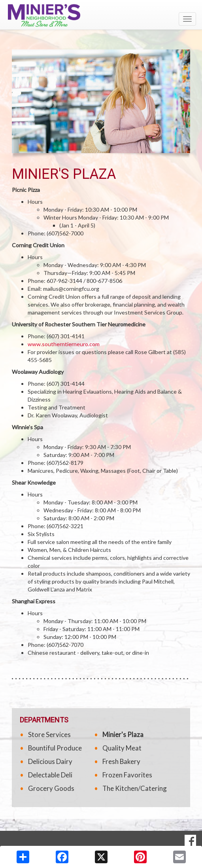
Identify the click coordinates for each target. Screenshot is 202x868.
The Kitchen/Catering (135, 788)
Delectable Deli (50, 775)
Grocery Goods (51, 788)
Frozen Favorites (127, 775)
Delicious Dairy (50, 761)
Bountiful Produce (55, 748)
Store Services (49, 734)
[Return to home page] (101, 15)
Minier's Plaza (123, 734)
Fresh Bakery (121, 761)
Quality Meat (122, 748)
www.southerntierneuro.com (64, 344)
